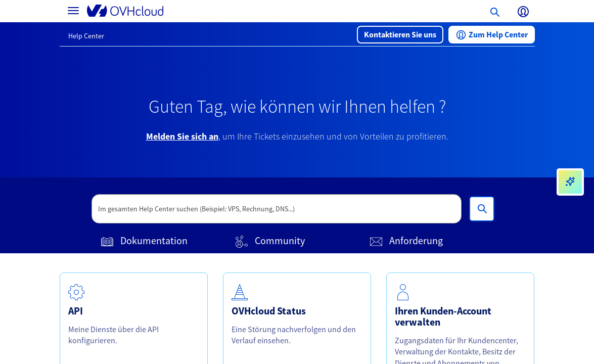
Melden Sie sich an (182, 136)
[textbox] (277, 209)
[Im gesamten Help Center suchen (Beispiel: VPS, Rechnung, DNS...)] (482, 209)
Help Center (86, 36)
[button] (400, 35)
